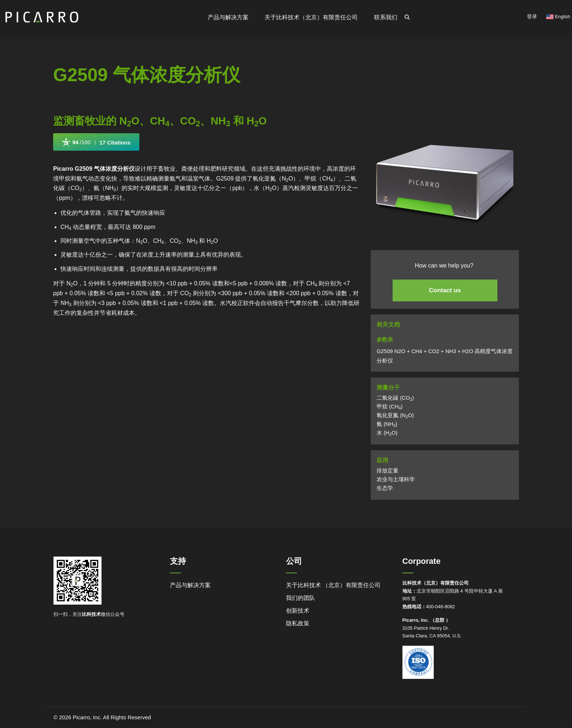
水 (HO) (387, 433)
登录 (532, 16)
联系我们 (386, 17)
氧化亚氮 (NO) (395, 415)
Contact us (445, 290)
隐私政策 (298, 623)
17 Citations (115, 143)
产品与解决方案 (190, 585)
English (558, 17)
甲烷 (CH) (390, 407)
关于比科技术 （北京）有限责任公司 (333, 585)
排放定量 (388, 471)
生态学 (385, 488)
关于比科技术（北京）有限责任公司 (311, 17)
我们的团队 (301, 598)
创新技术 (298, 611)
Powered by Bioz (69, 159)
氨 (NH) (387, 424)
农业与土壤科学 (396, 479)
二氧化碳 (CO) (395, 398)
